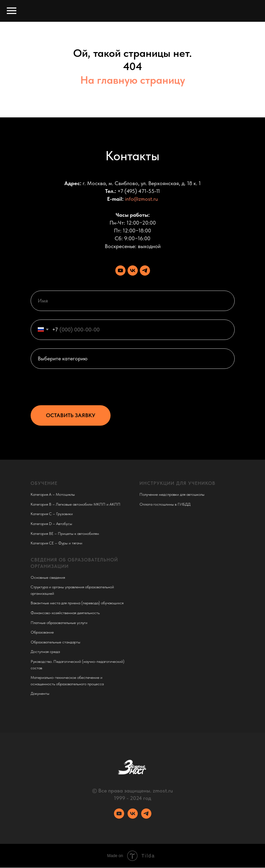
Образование (42, 632)
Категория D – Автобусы (51, 524)
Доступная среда (45, 652)
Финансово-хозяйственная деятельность (65, 613)
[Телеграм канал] (145, 271)
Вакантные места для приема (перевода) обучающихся (77, 603)
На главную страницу (133, 80)
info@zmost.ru (141, 199)
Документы (40, 693)
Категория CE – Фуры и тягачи (56, 543)
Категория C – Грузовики (52, 514)
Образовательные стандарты (55, 642)
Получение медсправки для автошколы (172, 494)
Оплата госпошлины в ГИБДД (165, 504)
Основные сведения (48, 577)
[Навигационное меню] (12, 11)
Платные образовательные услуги (59, 623)
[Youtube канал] (120, 271)
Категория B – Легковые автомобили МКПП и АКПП (76, 504)
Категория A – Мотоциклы (53, 494)
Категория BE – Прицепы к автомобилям (65, 534)
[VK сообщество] (133, 271)
